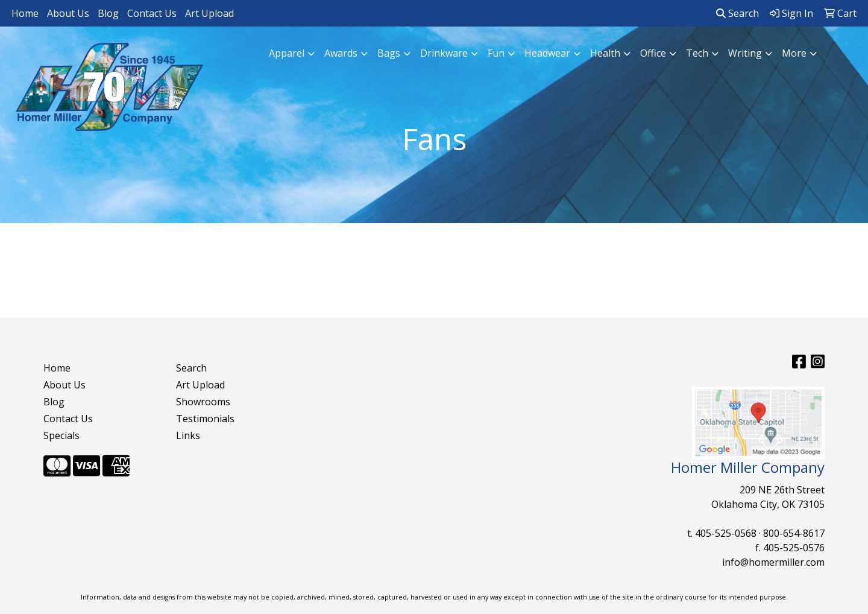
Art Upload (209, 13)
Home (25, 13)
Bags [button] (389, 53)
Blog (108, 13)
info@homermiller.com (773, 562)
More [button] (794, 53)
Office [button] (653, 53)
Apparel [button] (287, 53)
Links (188, 435)
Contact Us (152, 13)
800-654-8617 (794, 533)
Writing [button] (745, 53)
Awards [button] (341, 53)
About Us (68, 13)
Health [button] (605, 53)
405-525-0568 (726, 533)
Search (737, 13)
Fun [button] (496, 53)
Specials (61, 435)
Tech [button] (697, 53)
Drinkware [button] (444, 53)
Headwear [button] (547, 53)
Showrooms (203, 402)
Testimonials (205, 419)
